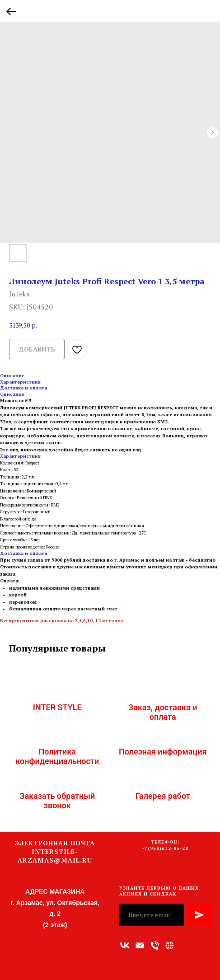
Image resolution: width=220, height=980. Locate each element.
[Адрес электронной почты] (140, 945)
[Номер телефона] (155, 945)
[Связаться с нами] (170, 945)
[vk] (125, 945)
